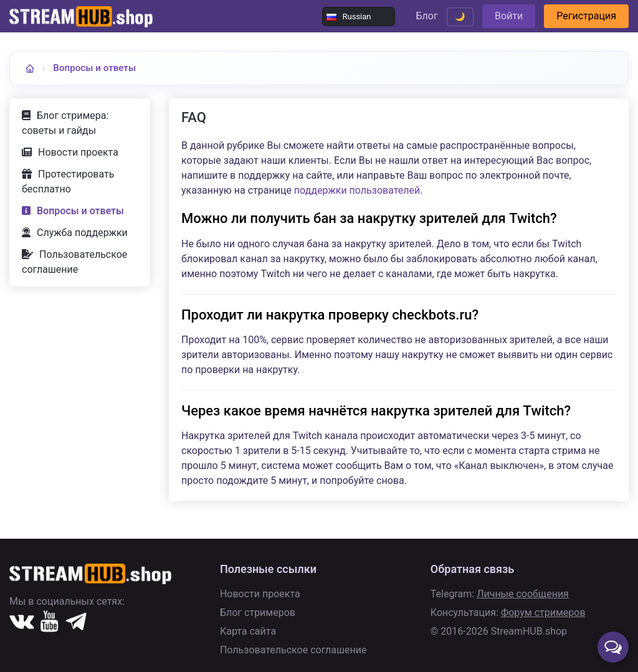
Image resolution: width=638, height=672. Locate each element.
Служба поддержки (82, 233)
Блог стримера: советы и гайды (65, 123)
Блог (426, 16)
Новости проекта (78, 152)
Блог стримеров (258, 613)
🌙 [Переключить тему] (460, 17)
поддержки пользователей (357, 190)
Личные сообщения (523, 594)
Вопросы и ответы (94, 68)
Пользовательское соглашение (74, 262)
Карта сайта (248, 631)
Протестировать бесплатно (68, 182)
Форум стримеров (543, 613)
